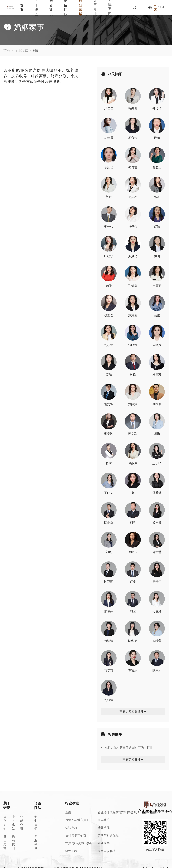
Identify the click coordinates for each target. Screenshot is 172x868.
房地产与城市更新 (77, 820)
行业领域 (21, 51)
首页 (22, 8)
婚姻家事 (104, 843)
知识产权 (71, 828)
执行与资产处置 (76, 835)
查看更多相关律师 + (133, 711)
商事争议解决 (107, 851)
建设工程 (71, 851)
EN (162, 7)
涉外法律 (104, 828)
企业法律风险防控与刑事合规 (117, 812)
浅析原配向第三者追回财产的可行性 (129, 747)
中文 (155, 7)
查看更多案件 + (133, 760)
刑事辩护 (104, 820)
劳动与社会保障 (108, 835)
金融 (68, 812)
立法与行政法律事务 (79, 843)
